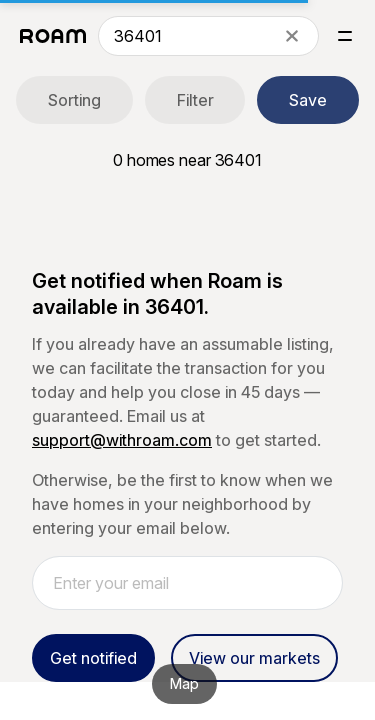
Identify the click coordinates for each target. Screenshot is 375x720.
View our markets (254, 658)
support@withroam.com (122, 440)
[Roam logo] (53, 36)
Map (184, 683)
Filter (195, 100)
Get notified (93, 658)
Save (308, 100)
